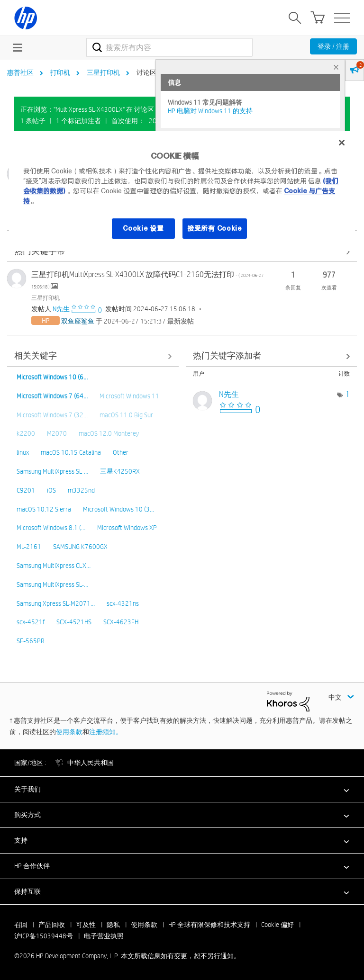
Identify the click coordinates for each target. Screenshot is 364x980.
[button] (182, 789)
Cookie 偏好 (278, 925)
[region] (182, 191)
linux (23, 452)
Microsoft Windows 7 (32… (52, 415)
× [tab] (336, 67)
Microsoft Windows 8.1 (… (51, 528)
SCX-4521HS (74, 622)
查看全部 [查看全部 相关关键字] (93, 356)
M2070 (57, 433)
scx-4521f (31, 622)
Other (121, 452)
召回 (21, 925)
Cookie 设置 (143, 228)
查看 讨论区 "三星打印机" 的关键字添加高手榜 (272, 356)
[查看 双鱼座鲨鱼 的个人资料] (78, 321)
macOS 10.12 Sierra (44, 509)
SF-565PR (31, 641)
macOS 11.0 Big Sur (126, 415)
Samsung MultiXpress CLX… (54, 566)
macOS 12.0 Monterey (109, 433)
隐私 (113, 925)
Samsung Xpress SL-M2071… (56, 603)
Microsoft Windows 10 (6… (52, 377)
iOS (51, 490)
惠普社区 (20, 72)
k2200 (26, 433)
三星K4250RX (120, 471)
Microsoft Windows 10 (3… (118, 509)
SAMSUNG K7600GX (80, 547)
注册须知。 (106, 732)
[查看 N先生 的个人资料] (61, 309)
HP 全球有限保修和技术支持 (209, 925)
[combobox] (169, 47)
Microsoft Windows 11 (129, 396)
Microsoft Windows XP (127, 528)
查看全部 (182, 252)
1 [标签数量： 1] (348, 394)
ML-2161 (29, 547)
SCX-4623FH (121, 622)
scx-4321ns (123, 603)
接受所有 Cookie (215, 228)
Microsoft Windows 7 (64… (52, 396)
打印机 (60, 72)
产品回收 (52, 925)
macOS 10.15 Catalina (71, 452)
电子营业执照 (104, 936)
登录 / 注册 (333, 46)
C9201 (26, 490)
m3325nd (81, 490)
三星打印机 (103, 72)
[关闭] (342, 143)
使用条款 (69, 732)
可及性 (86, 925)
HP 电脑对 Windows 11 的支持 (210, 111)
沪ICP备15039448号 (44, 936)
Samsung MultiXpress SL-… (52, 471)
